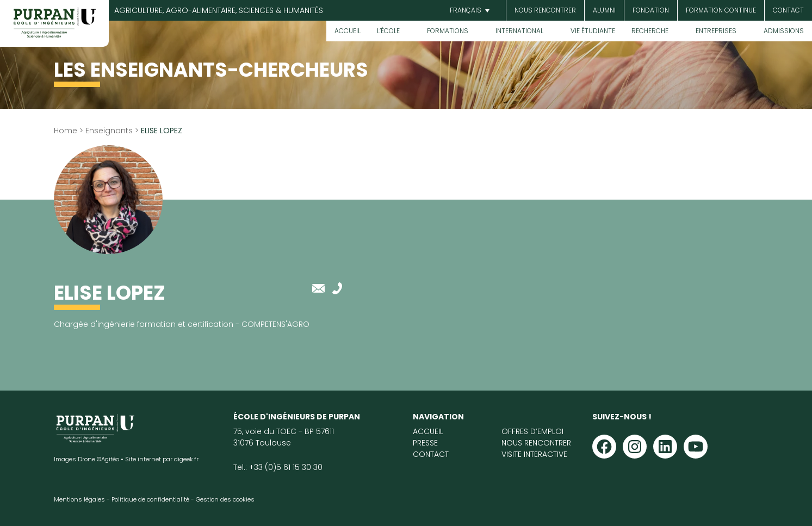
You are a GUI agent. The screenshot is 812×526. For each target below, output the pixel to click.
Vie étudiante (593, 31)
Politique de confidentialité (150, 499)
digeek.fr (186, 459)
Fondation (651, 10)
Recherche (650, 31)
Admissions (784, 31)
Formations (448, 31)
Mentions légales (79, 499)
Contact (788, 10)
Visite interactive (534, 454)
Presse (425, 443)
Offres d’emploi (532, 431)
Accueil (348, 31)
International (519, 31)
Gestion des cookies (225, 499)
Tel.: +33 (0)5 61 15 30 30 (278, 467)
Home (66, 131)
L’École (388, 31)
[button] (468, 11)
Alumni (604, 10)
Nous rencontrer (545, 10)
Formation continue (721, 10)
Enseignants (109, 131)
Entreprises (716, 31)
